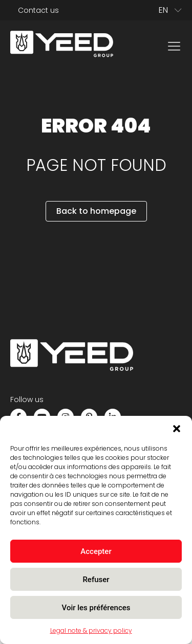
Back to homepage (96, 211)
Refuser (96, 580)
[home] (62, 46)
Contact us (38, 10)
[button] (177, 429)
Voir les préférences (96, 608)
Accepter (96, 551)
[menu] (174, 46)
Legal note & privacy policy (91, 630)
